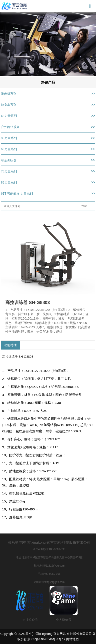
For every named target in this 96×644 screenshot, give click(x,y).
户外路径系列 (10, 127)
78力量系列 (9, 171)
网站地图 (72, 639)
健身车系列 (9, 105)
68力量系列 (9, 116)
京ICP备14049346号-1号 (44, 639)
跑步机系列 (9, 94)
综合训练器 (9, 160)
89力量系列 (9, 138)
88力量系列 (9, 182)
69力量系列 (9, 149)
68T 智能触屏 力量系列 (17, 194)
